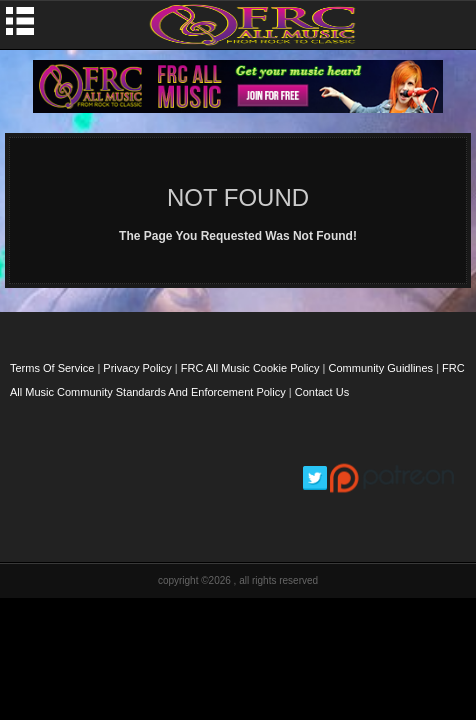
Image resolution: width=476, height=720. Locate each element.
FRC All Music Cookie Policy (250, 368)
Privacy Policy (137, 368)
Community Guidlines (381, 368)
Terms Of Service (52, 368)
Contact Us (322, 392)
